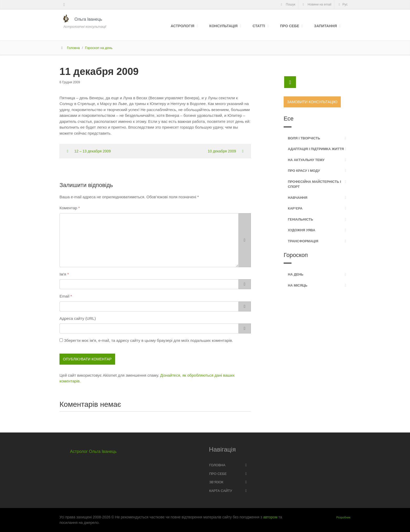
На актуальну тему (306, 160)
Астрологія (182, 26)
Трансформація (303, 241)
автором (270, 517)
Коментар (68, 208)
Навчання (298, 198)
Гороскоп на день (99, 48)
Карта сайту (221, 491)
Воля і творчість (304, 138)
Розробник (343, 517)
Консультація (223, 26)
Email (64, 296)
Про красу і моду (304, 171)
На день (296, 274)
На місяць (298, 285)
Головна (73, 48)
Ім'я (63, 274)
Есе (289, 119)
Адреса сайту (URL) (78, 318)
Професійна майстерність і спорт (314, 184)
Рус (342, 4)
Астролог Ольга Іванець (93, 451)
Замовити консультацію (312, 102)
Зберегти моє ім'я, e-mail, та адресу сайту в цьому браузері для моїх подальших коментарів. (149, 340)
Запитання (325, 26)
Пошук (287, 4)
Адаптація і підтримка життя (316, 149)
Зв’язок (216, 482)
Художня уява (302, 230)
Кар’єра (295, 208)
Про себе (290, 26)
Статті (259, 26)
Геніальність (300, 219)
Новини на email (316, 4)
